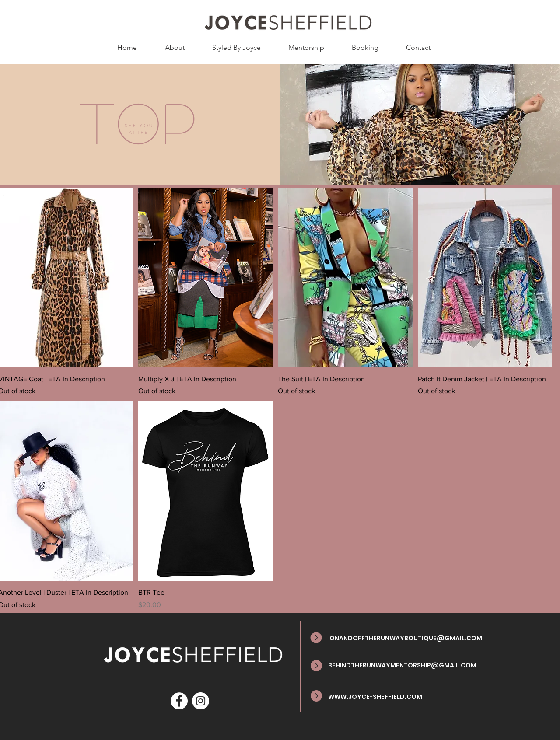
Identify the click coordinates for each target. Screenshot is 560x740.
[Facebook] (179, 701)
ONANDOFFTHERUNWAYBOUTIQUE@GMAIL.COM (406, 638)
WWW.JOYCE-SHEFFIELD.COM (375, 697)
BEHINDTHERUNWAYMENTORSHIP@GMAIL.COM (402, 665)
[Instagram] (201, 701)
